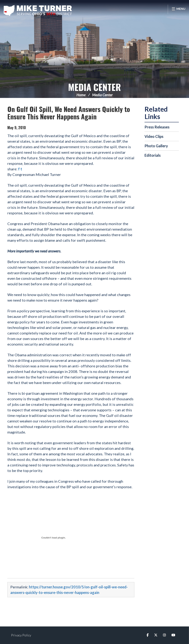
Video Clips (154, 136)
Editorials (153, 155)
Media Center (94, 87)
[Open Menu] (178, 9)
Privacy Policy (21, 635)
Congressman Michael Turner (38, 10)
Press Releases (157, 127)
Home (81, 95)
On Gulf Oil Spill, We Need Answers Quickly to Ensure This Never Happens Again (69, 113)
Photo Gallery (156, 146)
